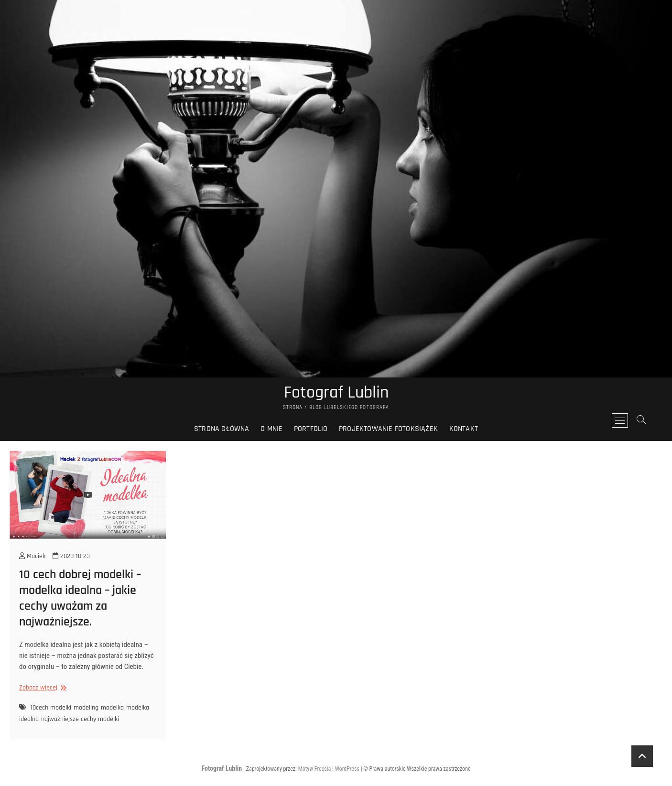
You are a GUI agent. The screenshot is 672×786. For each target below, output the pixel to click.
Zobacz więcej (42, 688)
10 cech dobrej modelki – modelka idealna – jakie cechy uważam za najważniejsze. (80, 598)
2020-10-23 (71, 556)
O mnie (271, 429)
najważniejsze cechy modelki (80, 719)
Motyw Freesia (315, 769)
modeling (86, 708)
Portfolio (311, 429)
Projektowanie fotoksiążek (388, 429)
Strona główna (222, 429)
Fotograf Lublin (336, 393)
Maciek (32, 556)
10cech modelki (51, 708)
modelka (112, 708)
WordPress (347, 769)
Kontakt (464, 429)
